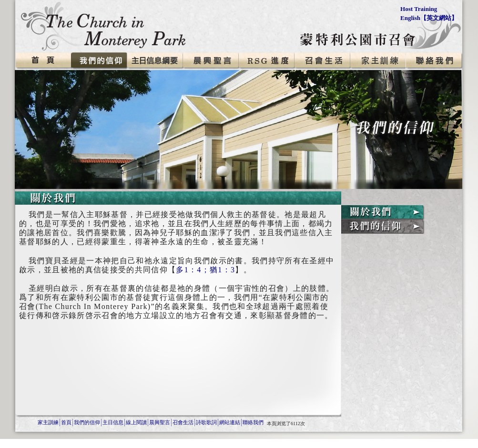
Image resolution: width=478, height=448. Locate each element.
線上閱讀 (136, 422)
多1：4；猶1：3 (205, 270)
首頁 (66, 422)
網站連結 (230, 422)
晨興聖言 (160, 422)
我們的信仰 (87, 422)
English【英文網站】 (429, 18)
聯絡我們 (253, 422)
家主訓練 (48, 422)
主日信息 (113, 422)
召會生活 (183, 422)
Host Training (419, 9)
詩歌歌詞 (206, 422)
